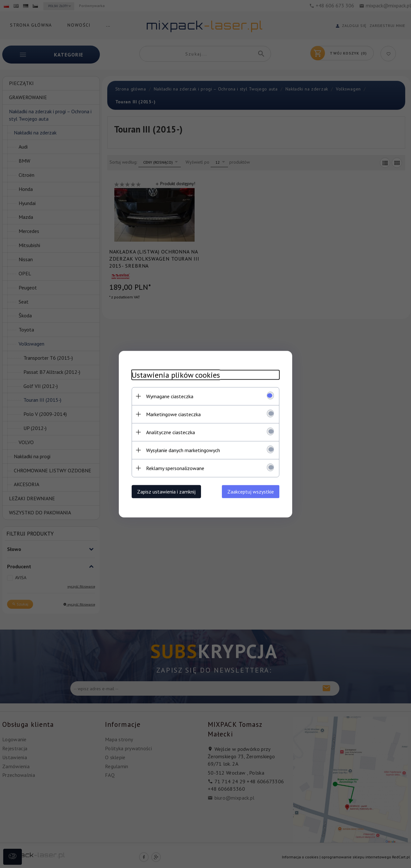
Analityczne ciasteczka (171, 432)
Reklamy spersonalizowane (175, 468)
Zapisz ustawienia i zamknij (166, 491)
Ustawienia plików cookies (176, 375)
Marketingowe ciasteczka (173, 414)
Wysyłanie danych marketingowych (183, 450)
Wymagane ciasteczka (170, 396)
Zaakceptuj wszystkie (251, 491)
